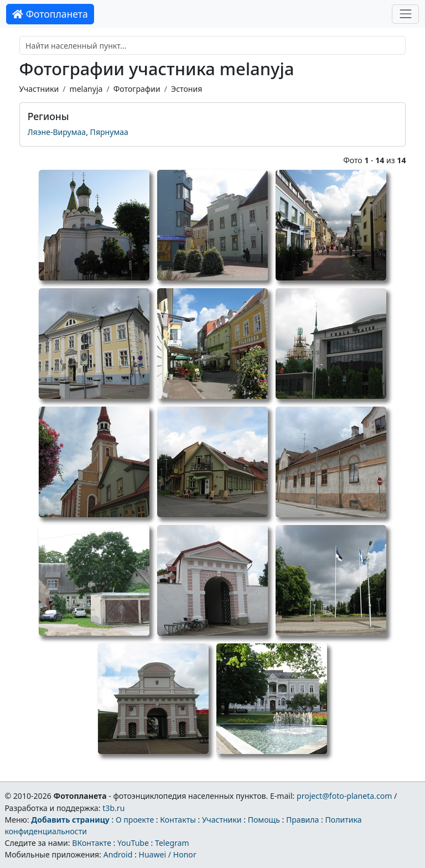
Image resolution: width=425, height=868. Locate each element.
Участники (39, 89)
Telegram (172, 843)
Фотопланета (50, 14)
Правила (302, 820)
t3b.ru (113, 808)
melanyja (86, 89)
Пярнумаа (109, 132)
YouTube (133, 843)
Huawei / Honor (167, 854)
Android (118, 854)
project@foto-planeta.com (344, 796)
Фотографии (137, 89)
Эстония (186, 89)
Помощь (264, 820)
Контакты (178, 820)
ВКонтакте (92, 843)
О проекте (135, 820)
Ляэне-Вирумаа (57, 132)
